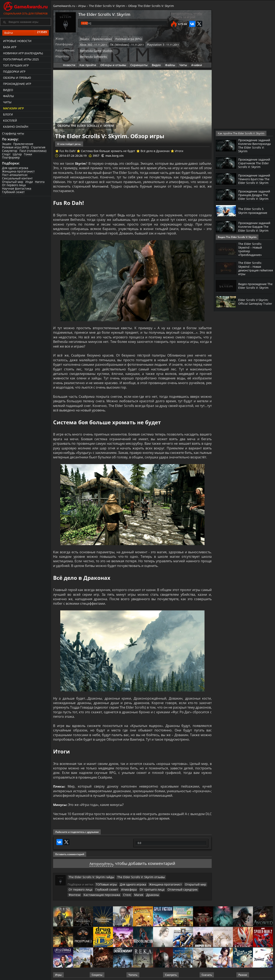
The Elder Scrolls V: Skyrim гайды (89, 876)
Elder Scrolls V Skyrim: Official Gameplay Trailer (254, 309)
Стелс (108, 893)
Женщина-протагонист (18, 171)
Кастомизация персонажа (85, 893)
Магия (119, 893)
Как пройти (88, 64)
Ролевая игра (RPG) (15, 147)
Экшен (7, 144)
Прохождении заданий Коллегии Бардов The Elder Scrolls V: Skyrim (253, 237)
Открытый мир (13, 182)
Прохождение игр (17, 84)
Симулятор (10, 151)
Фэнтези (194, 888)
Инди (29, 182)
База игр (10, 47)
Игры (82, 6)
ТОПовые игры (105, 883)
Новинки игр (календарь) (23, 53)
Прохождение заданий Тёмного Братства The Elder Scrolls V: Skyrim (252, 183)
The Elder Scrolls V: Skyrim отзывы (132, 876)
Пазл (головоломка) (33, 151)
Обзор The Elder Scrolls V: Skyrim (151, 6)
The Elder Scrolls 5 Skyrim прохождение (254, 220)
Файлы (8, 96)
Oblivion (59, 181)
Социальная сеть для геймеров (26, 8)
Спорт (6, 154)
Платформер (11, 157)
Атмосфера (124, 888)
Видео (8, 90)
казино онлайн (16, 127)
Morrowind (101, 185)
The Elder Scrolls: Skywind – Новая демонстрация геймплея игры (251, 276)
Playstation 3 (151, 44)
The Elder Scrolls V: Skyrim (107, 6)
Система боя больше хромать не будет (108, 150)
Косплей (10, 121)
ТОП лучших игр (16, 65)
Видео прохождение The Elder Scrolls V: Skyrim (254, 293)
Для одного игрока (15, 168)
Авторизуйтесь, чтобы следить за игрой (187, 15)
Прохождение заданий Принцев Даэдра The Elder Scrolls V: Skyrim (252, 202)
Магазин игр (13, 108)
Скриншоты (139, 64)
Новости (69, 64)
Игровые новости (17, 41)
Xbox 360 (86, 44)
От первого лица (14, 185)
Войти (26, 33)
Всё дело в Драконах (155, 150)
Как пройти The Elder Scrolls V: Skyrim (240, 133)
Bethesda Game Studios (94, 50)
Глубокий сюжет (13, 192)
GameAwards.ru (64, 6)
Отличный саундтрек (173, 888)
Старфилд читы (13, 133)
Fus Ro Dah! (68, 150)
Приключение (23, 144)
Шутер (17, 154)
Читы (7, 102)
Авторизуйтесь (101, 862)
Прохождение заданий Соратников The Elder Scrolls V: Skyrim (255, 164)
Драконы (132, 893)
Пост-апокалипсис (15, 175)
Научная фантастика (17, 188)
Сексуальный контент (17, 178)
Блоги (8, 114)
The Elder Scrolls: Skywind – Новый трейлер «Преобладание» (251, 257)
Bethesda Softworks (92, 56)
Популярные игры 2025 (21, 59)
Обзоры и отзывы (113, 64)
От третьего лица (145, 888)
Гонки (28, 154)
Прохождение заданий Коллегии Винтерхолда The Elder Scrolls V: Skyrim (254, 146)
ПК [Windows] (117, 44)
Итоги (179, 150)
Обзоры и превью (17, 78)
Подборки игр (14, 72)
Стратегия (38, 147)
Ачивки (197, 64)
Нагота (40, 182)
